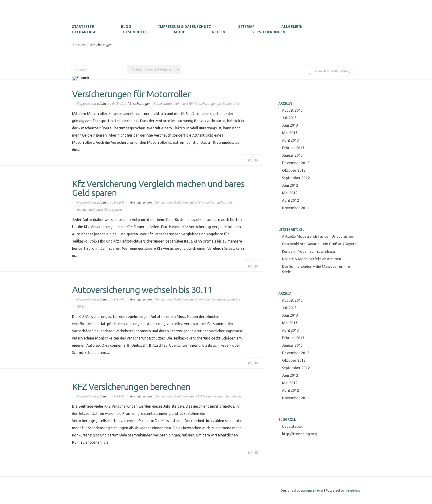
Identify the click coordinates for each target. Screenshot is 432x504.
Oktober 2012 (294, 170)
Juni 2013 (290, 125)
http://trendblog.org (299, 434)
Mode (180, 32)
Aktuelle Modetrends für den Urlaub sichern (319, 236)
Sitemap (246, 27)
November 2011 (296, 208)
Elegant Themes (312, 490)
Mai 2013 (290, 133)
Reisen (219, 32)
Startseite (83, 27)
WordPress (353, 490)
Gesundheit (135, 32)
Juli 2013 (289, 118)
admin (101, 104)
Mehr (253, 160)
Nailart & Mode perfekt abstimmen (312, 259)
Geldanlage (84, 32)
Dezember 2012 (296, 163)
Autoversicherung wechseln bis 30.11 (142, 290)
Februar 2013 (293, 148)
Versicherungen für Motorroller (131, 94)
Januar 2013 (292, 155)
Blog (126, 27)
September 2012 (296, 178)
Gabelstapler (293, 426)
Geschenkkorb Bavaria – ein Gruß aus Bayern (319, 244)
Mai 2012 (290, 193)
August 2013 (292, 110)
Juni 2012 (290, 185)
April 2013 (291, 140)
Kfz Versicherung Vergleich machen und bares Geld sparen (158, 188)
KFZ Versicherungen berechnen (131, 387)
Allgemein (292, 27)
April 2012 (291, 200)
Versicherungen (269, 32)
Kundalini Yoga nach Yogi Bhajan (309, 251)
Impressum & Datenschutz (185, 27)
